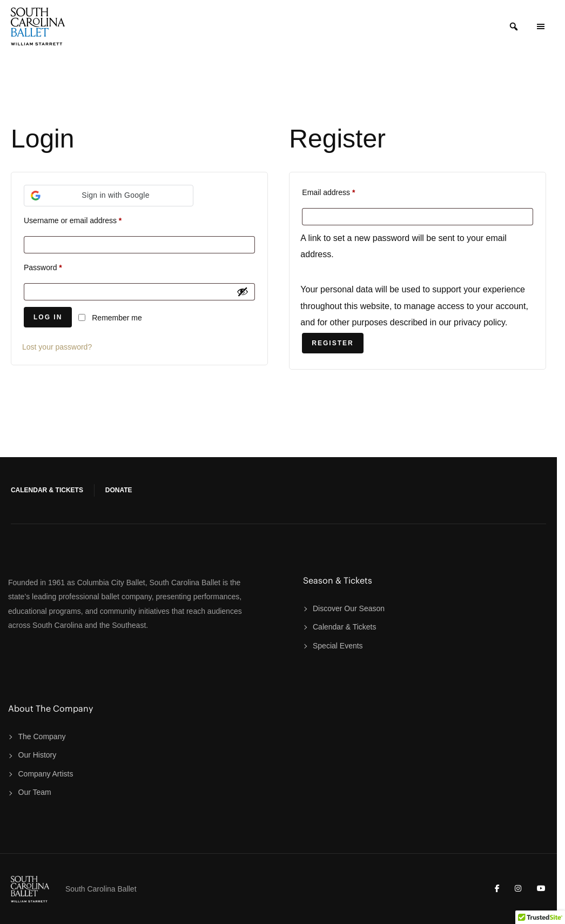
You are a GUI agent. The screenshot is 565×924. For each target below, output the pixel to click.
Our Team (35, 792)
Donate (119, 490)
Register (332, 343)
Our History (38, 755)
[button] (109, 196)
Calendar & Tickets (47, 490)
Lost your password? (57, 347)
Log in (48, 317)
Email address (328, 192)
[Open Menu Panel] (541, 26)
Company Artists (46, 774)
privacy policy (479, 322)
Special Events (338, 646)
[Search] (514, 26)
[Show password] (243, 292)
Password (43, 267)
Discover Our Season (349, 608)
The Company (42, 736)
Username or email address (73, 220)
